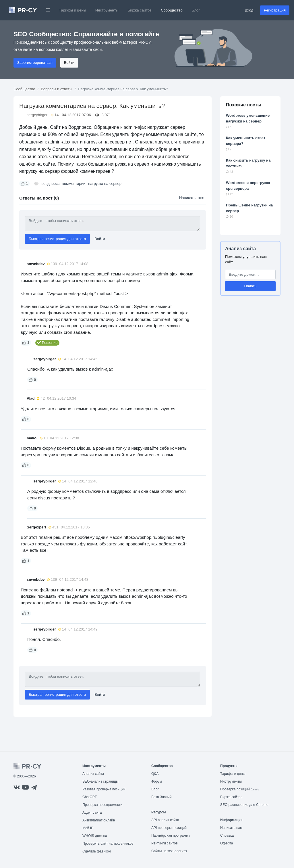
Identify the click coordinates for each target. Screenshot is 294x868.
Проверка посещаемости (102, 805)
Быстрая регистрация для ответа (57, 239)
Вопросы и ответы (56, 89)
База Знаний (161, 797)
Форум (156, 781)
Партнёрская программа (171, 836)
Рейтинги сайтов (165, 843)
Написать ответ (193, 198)
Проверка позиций (239, 789)
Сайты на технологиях (169, 851)
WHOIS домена (95, 836)
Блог (196, 10)
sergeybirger (37, 115)
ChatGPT (90, 797)
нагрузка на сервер (105, 184)
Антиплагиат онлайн (99, 820)
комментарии (74, 184)
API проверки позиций (169, 828)
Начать (251, 286)
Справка (227, 836)
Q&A (155, 774)
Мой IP (88, 828)
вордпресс (50, 184)
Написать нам (231, 828)
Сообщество (172, 10)
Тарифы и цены (72, 10)
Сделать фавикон (97, 851)
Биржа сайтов (140, 10)
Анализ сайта (240, 249)
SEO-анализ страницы (100, 781)
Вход (249, 10)
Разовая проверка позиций (104, 789)
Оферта (227, 843)
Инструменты (107, 10)
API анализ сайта (165, 820)
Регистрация (275, 10)
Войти (69, 63)
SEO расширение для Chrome (244, 805)
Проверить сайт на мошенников (108, 844)
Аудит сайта (92, 813)
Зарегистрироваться (35, 63)
